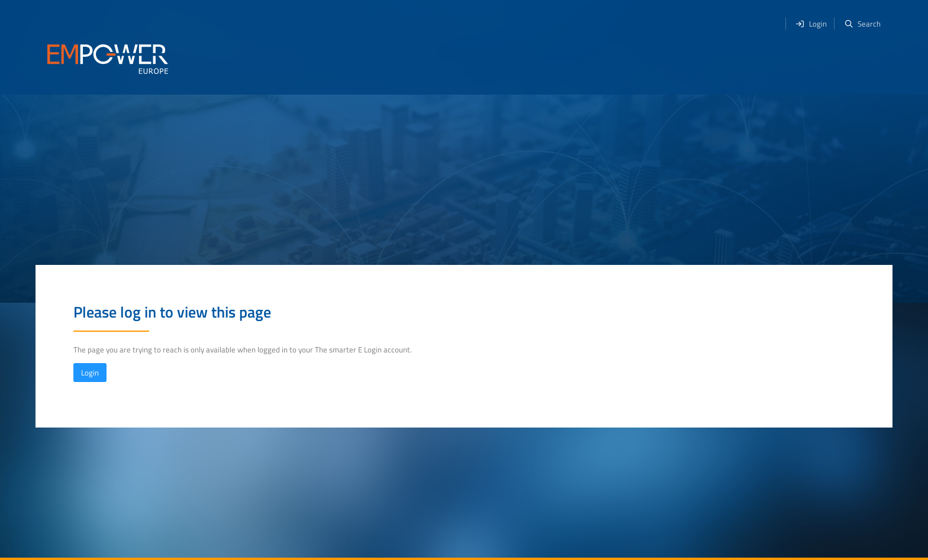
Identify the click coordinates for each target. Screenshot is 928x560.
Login (90, 373)
